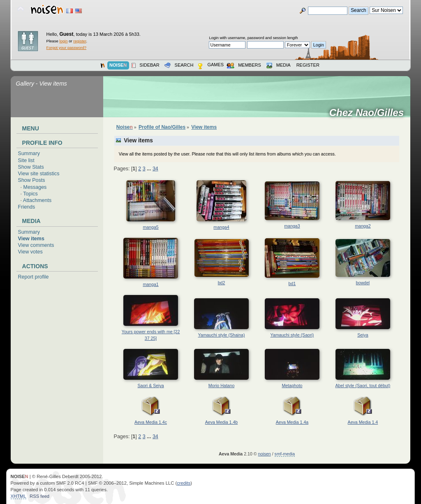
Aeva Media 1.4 (363, 422)
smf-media (285, 454)
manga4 (221, 227)
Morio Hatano (222, 386)
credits (184, 483)
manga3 (292, 226)
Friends (27, 207)
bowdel (363, 283)
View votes (30, 252)
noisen (265, 454)
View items (31, 239)
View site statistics (39, 174)
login (63, 41)
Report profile (34, 277)
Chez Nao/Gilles (369, 113)
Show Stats (31, 167)
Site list (26, 160)
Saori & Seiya (150, 386)
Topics (30, 194)
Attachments (37, 200)
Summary (29, 153)
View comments (36, 245)
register (80, 41)
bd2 (222, 283)
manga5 (150, 227)
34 (155, 169)
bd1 (292, 283)
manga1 (150, 284)
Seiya (363, 335)
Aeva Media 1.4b (222, 422)
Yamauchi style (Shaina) (221, 335)
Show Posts (32, 180)
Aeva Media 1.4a (292, 422)
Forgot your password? (66, 48)
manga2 (363, 226)
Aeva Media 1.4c (151, 422)
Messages (35, 187)
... (150, 169)
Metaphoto (292, 386)
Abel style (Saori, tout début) (363, 386)
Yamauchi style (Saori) (292, 335)
